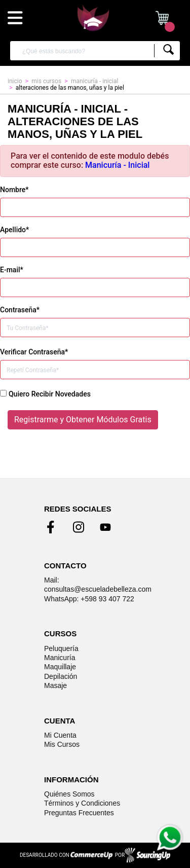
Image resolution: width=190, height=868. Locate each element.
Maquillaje (60, 667)
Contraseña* (20, 310)
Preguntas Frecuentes (79, 813)
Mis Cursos (62, 744)
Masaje (55, 685)
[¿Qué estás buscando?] (85, 51)
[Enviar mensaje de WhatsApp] (169, 838)
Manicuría (60, 658)
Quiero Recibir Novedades (50, 394)
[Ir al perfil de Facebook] (52, 527)
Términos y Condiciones (82, 803)
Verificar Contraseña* (34, 352)
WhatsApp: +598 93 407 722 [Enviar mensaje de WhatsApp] (89, 599)
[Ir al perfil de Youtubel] (105, 527)
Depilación (61, 676)
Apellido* (14, 230)
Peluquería (61, 648)
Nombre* (14, 190)
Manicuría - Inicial (117, 165)
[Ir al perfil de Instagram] (79, 527)
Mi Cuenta (60, 735)
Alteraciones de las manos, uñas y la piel (70, 88)
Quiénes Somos (69, 794)
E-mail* (12, 270)
